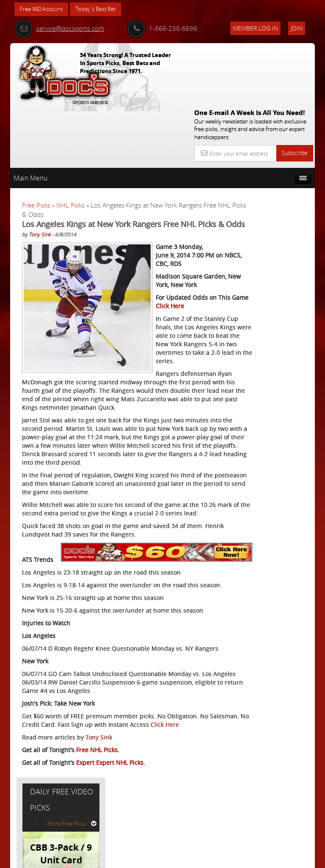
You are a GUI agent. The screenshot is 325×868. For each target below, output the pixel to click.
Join (297, 28)
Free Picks (36, 143)
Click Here (36, 790)
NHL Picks (70, 143)
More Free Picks (277, 181)
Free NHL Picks (97, 815)
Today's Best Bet (102, 10)
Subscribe (295, 91)
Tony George (277, 258)
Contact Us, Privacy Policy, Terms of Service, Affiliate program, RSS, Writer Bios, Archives (213, 858)
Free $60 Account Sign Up (271, 332)
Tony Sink (40, 183)
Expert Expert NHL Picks (110, 828)
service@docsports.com (59, 28)
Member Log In (255, 28)
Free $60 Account (43, 10)
